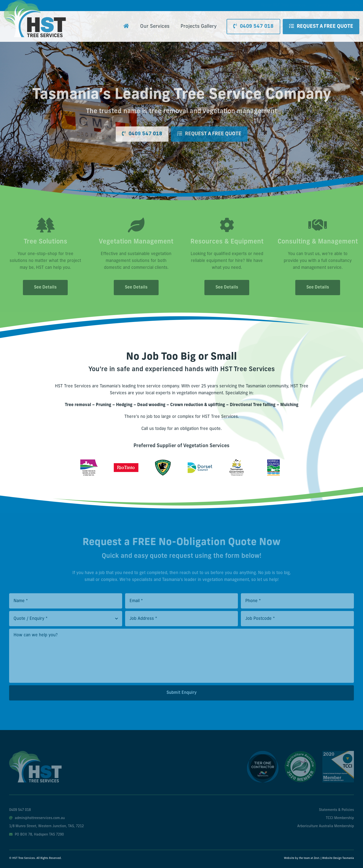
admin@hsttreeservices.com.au (37, 818)
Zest (316, 858)
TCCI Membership (340, 818)
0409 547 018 (20, 810)
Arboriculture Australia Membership (326, 826)
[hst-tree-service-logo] (35, 2)
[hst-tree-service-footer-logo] (35, 753)
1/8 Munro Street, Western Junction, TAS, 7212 (46, 826)
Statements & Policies (336, 810)
